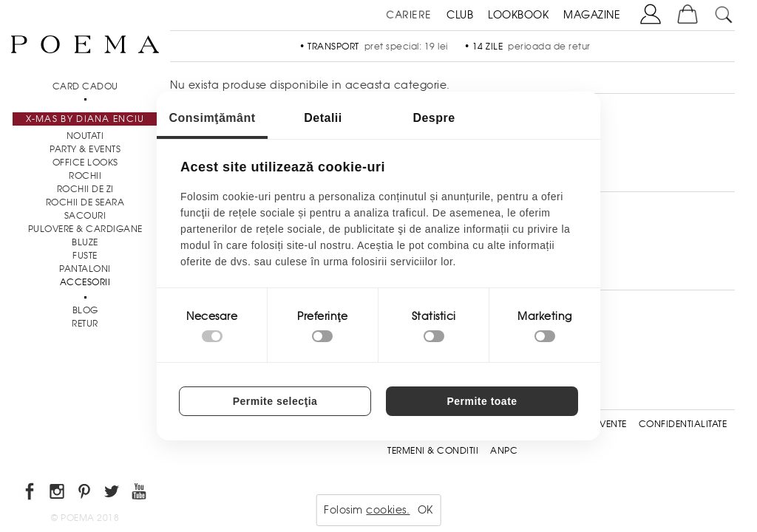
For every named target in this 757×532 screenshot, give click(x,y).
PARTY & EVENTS (85, 149)
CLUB (460, 15)
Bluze (85, 242)
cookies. (388, 510)
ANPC (504, 451)
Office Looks (85, 163)
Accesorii (85, 282)
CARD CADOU (85, 86)
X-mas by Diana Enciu (85, 119)
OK (425, 510)
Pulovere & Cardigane (85, 229)
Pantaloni (85, 269)
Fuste (85, 256)
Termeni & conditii (433, 451)
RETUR (85, 324)
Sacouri (85, 216)
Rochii (85, 176)
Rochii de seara (85, 202)
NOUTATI (85, 136)
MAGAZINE (592, 15)
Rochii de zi (85, 189)
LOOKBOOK (518, 15)
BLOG (85, 310)
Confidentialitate (683, 424)
